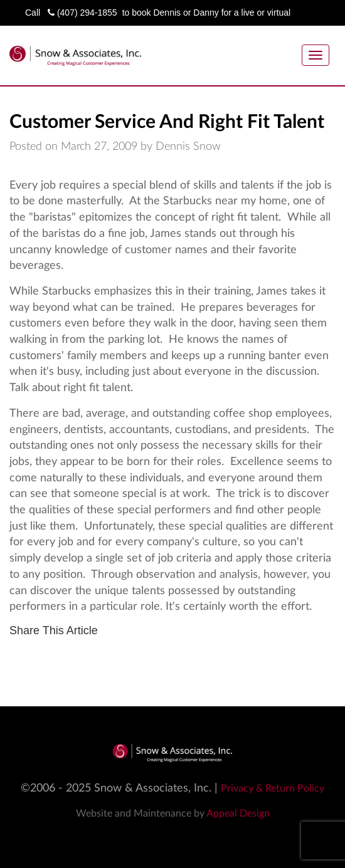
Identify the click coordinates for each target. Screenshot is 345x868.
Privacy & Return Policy (273, 788)
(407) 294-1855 (82, 13)
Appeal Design (238, 813)
